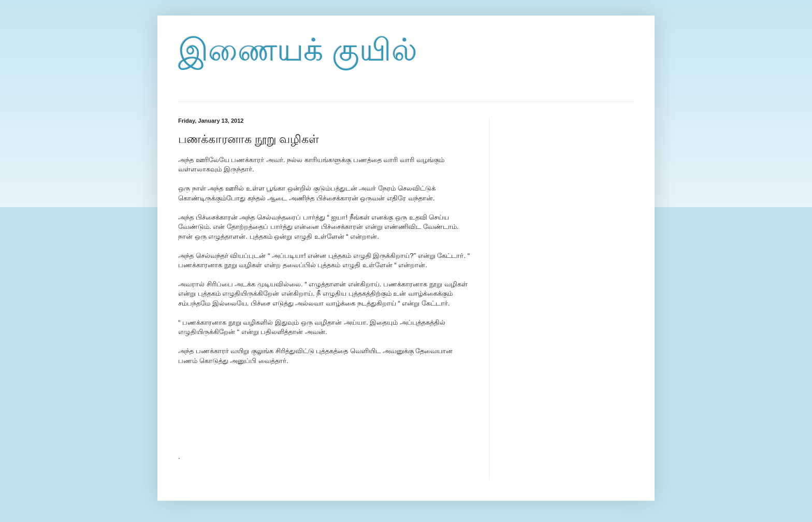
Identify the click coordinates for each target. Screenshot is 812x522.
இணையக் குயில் (298, 50)
